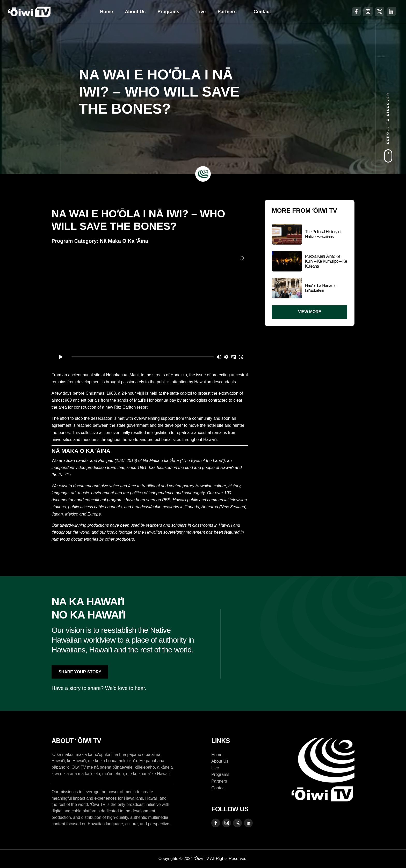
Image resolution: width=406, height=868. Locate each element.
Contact (262, 12)
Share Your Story (80, 672)
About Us (135, 12)
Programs (168, 12)
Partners (227, 12)
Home (106, 12)
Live (201, 12)
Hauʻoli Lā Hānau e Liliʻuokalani (321, 288)
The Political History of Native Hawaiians (323, 234)
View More (310, 312)
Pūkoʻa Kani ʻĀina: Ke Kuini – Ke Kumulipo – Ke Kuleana (326, 261)
